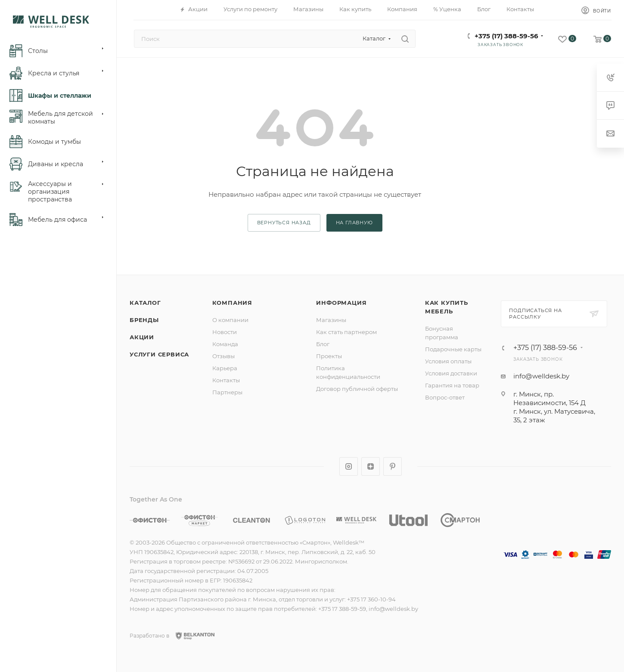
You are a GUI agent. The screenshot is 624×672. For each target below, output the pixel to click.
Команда (225, 344)
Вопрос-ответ (445, 397)
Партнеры (227, 392)
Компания (232, 303)
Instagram (349, 466)
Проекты (329, 356)
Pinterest (393, 466)
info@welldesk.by (541, 376)
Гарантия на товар (452, 385)
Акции (142, 337)
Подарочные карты (453, 349)
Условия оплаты (448, 361)
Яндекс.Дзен (371, 466)
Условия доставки (451, 373)
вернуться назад (284, 223)
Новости (225, 332)
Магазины (331, 320)
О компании (230, 320)
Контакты (226, 380)
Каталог (145, 303)
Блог (323, 344)
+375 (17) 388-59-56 (506, 36)
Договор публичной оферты (357, 389)
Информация (341, 303)
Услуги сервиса (159, 354)
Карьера (225, 368)
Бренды (144, 320)
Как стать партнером (346, 332)
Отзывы (224, 356)
